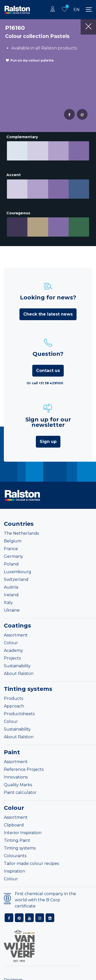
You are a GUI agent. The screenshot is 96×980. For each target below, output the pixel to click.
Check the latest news (48, 314)
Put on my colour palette (32, 60)
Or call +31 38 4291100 (45, 383)
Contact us (48, 371)
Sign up (48, 442)
